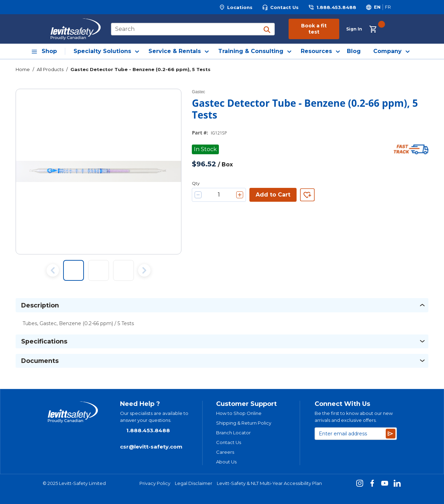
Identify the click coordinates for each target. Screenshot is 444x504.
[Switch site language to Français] (388, 7)
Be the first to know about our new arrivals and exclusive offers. (354, 417)
